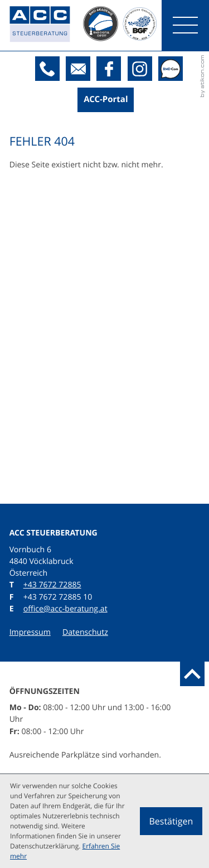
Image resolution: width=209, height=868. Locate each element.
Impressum (30, 632)
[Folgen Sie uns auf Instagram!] (140, 69)
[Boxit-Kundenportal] (106, 100)
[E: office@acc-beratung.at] (78, 69)
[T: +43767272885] (47, 69)
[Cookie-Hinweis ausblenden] (171, 821)
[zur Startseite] (47, 26)
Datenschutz (85, 632)
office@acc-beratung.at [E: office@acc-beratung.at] (65, 609)
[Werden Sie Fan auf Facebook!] (109, 69)
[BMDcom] (171, 69)
